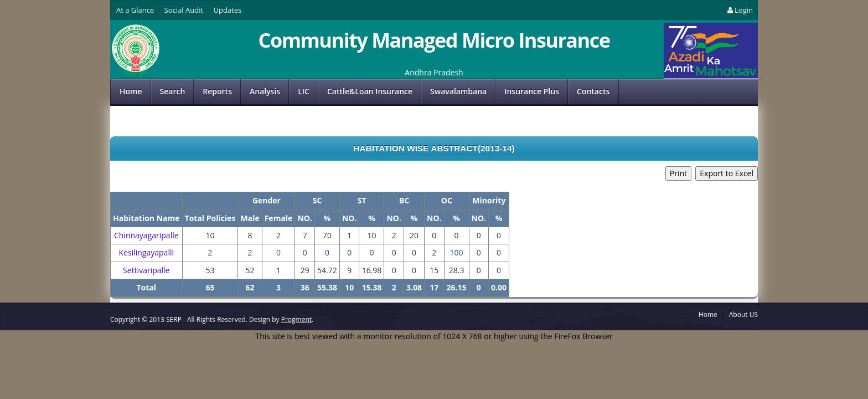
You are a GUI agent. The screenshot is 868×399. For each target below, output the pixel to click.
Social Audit (184, 10)
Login (739, 10)
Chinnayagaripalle (146, 235)
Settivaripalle (146, 270)
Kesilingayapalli (146, 252)
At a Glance (135, 10)
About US (743, 314)
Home (131, 91)
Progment (296, 319)
